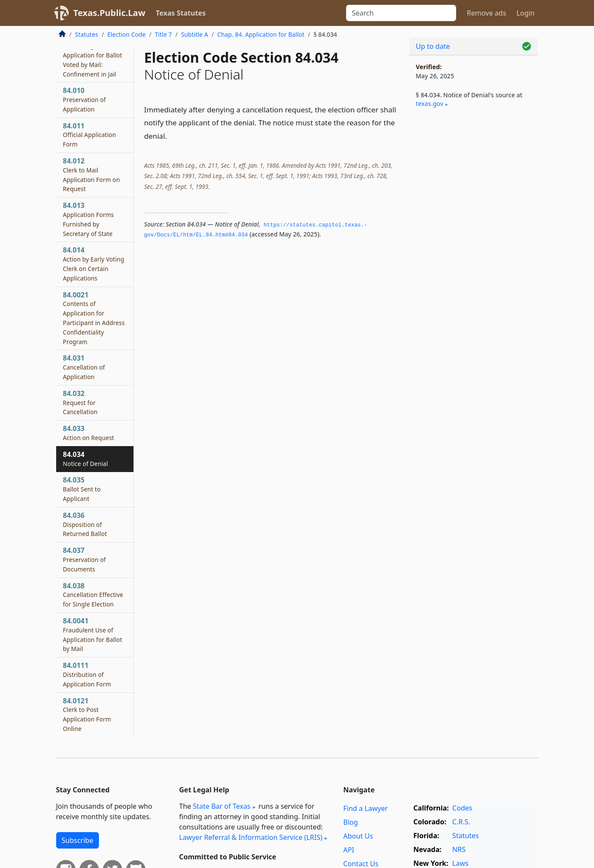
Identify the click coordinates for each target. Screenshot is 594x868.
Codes (462, 808)
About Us (358, 836)
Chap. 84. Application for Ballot (261, 34)
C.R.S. (461, 822)
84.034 (86, 459)
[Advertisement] (473, 258)
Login (526, 13)
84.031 (84, 367)
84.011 (90, 135)
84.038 (93, 595)
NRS (459, 849)
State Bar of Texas (222, 806)
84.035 (82, 489)
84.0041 (93, 634)
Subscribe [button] (78, 840)
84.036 (85, 524)
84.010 (84, 99)
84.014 (94, 263)
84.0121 (87, 714)
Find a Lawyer (366, 808)
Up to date (433, 46)
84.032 (80, 402)
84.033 (89, 433)
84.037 (84, 559)
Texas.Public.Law (110, 13)
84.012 (92, 174)
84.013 (89, 219)
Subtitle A (195, 34)
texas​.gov (430, 104)
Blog (351, 822)
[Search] (401, 13)
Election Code (126, 34)
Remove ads (486, 13)
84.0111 (87, 674)
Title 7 (163, 34)
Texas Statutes (181, 13)
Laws (461, 863)
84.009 (93, 55)
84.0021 (94, 318)
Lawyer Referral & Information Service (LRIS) (251, 837)
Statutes (87, 34)
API (349, 850)
